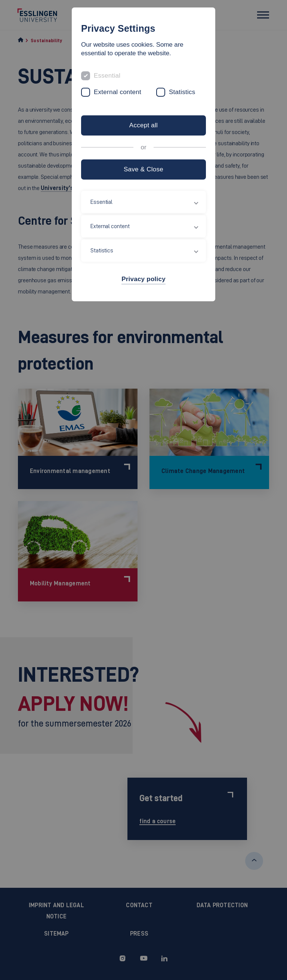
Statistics (182, 92)
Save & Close (143, 169)
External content (118, 92)
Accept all (143, 125)
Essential (107, 76)
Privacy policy (143, 279)
